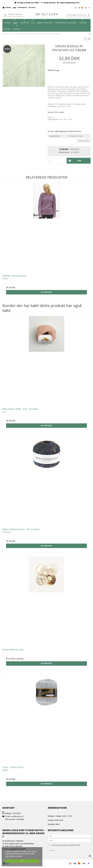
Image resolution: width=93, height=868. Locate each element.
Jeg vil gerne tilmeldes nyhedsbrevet (71, 845)
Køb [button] (74, 161)
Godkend (52, 850)
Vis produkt (46, 292)
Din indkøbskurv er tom (79, 15)
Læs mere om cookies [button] (14, 856)
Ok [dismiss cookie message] (22, 861)
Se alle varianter (84, 141)
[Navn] (69, 836)
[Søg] (13, 15)
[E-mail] (69, 840)
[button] (85, 39)
